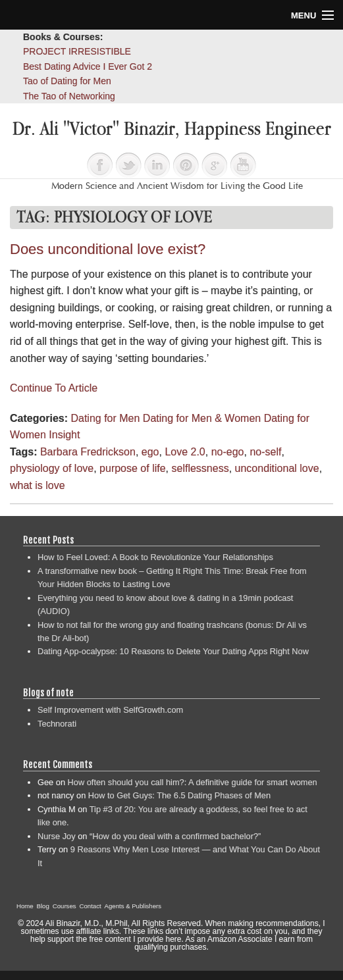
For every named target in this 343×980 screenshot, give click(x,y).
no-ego (228, 452)
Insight (64, 435)
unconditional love (277, 468)
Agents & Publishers (133, 906)
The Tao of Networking (69, 96)
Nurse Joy (57, 836)
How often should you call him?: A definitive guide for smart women (193, 782)
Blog (43, 906)
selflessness (200, 468)
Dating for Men (105, 418)
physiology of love (52, 468)
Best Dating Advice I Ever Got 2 (88, 66)
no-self (265, 452)
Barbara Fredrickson (88, 452)
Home (25, 906)
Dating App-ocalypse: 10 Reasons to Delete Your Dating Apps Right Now (173, 651)
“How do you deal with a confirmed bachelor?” (175, 836)
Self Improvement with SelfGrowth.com (110, 710)
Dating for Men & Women (202, 418)
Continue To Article (54, 388)
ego (150, 452)
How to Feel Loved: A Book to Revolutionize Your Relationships (155, 557)
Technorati (57, 724)
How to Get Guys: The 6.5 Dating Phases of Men (179, 795)
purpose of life (133, 468)
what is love (38, 485)
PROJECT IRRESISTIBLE (77, 51)
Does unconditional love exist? (108, 249)
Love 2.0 (185, 452)
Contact (91, 906)
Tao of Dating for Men (67, 81)
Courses (65, 906)
